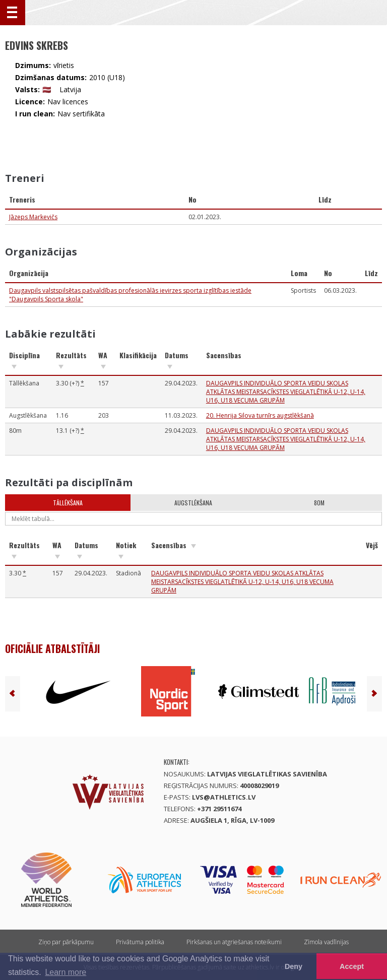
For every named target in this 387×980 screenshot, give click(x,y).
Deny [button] (294, 966)
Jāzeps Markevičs (33, 217)
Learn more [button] (66, 972)
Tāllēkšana (68, 503)
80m (319, 503)
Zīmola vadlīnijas (326, 942)
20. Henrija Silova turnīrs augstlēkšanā (260, 415)
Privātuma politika (140, 942)
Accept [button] (352, 966)
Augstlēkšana (193, 503)
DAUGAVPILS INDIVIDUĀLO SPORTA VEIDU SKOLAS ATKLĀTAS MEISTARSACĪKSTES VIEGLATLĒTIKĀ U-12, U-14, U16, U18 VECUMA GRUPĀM (286, 392)
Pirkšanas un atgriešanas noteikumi (234, 942)
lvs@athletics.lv (224, 797)
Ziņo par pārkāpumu (66, 942)
